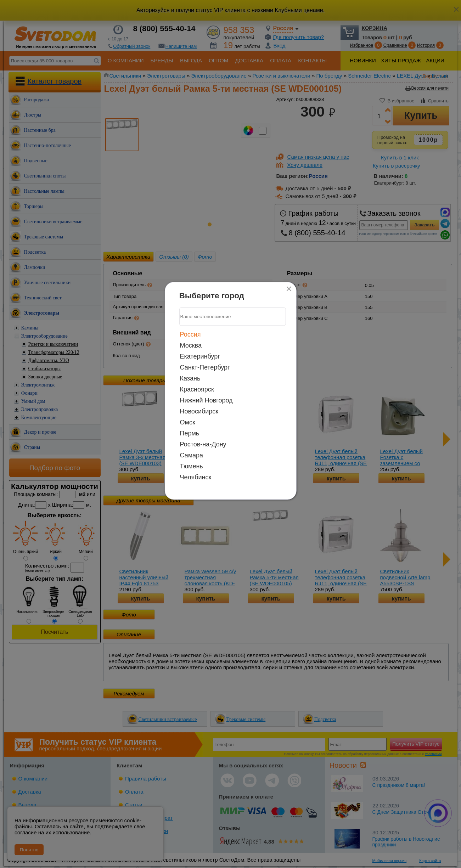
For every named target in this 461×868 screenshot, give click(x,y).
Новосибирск (199, 411)
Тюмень (192, 466)
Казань (190, 378)
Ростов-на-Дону (203, 444)
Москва (191, 345)
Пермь (190, 433)
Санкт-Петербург (205, 367)
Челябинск (196, 477)
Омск (188, 422)
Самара (192, 455)
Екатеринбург (200, 356)
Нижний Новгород (206, 400)
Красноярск (197, 389)
